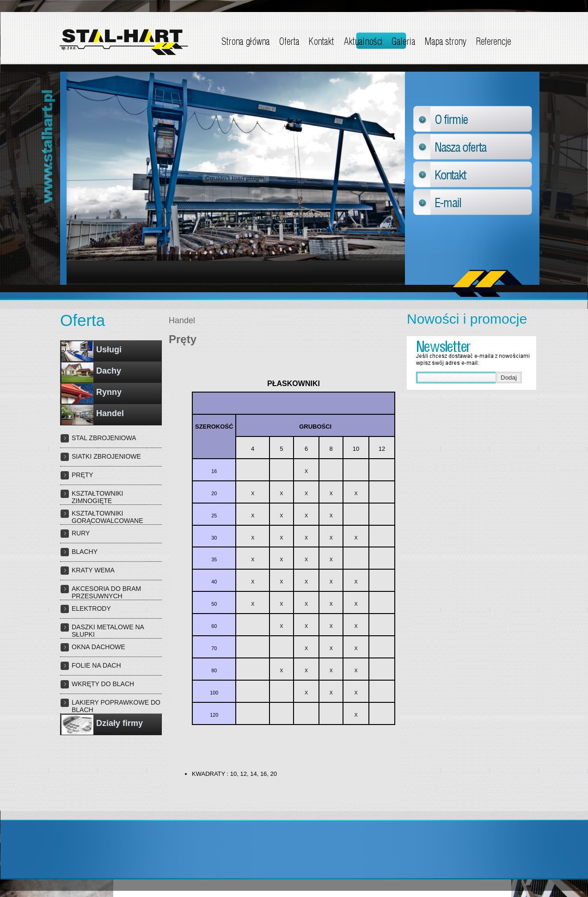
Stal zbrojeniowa (104, 438)
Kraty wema (93, 570)
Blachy (85, 552)
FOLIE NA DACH (96, 665)
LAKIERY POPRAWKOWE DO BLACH (116, 706)
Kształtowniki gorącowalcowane (107, 517)
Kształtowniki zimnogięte (98, 497)
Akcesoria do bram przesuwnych (106, 592)
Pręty (83, 475)
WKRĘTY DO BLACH (103, 684)
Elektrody (91, 608)
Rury (81, 533)
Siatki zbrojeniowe (106, 456)
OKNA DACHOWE (98, 647)
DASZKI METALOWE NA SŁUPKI (108, 631)
